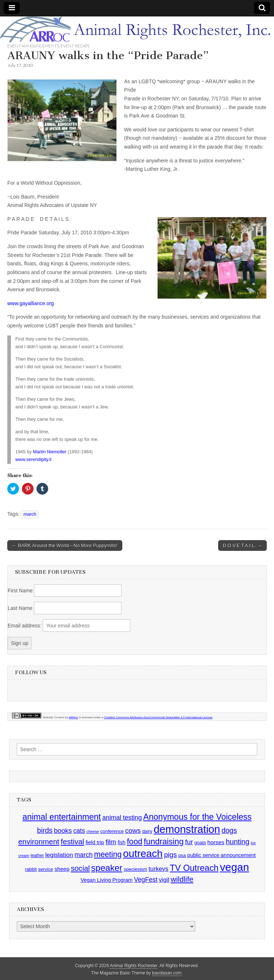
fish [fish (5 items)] (121, 843)
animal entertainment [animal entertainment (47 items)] (61, 817)
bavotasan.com (167, 973)
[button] (62, 120)
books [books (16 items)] (63, 831)
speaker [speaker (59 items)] (107, 868)
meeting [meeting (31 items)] (108, 854)
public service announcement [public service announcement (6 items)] (221, 855)
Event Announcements (33, 46)
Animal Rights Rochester (134, 966)
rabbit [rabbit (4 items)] (31, 869)
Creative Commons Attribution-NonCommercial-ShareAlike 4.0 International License (158, 717)
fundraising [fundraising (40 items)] (164, 841)
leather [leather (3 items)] (37, 856)
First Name (20, 591)
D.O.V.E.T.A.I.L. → (242, 545)
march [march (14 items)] (84, 855)
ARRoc (74, 717)
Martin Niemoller (50, 452)
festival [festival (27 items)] (72, 841)
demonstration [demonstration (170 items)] (187, 829)
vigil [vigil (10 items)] (164, 880)
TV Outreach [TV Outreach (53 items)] (194, 868)
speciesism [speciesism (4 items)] (135, 869)
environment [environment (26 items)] (39, 841)
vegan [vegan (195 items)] (235, 867)
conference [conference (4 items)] (112, 831)
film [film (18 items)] (111, 842)
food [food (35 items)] (135, 841)
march (30, 514)
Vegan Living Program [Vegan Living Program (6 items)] (107, 880)
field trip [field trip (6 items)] (95, 842)
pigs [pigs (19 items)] (171, 855)
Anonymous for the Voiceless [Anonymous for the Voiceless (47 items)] (198, 817)
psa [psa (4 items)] (182, 855)
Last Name (20, 608)
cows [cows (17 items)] (133, 831)
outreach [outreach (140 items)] (143, 854)
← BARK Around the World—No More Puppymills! (65, 545)
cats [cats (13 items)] (79, 831)
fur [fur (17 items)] (189, 842)
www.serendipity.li (33, 460)
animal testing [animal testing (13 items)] (122, 818)
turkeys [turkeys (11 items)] (158, 869)
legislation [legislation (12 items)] (59, 855)
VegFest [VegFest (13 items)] (146, 880)
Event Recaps (75, 46)
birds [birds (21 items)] (45, 830)
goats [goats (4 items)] (200, 843)
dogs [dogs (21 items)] (229, 830)
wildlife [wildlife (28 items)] (182, 879)
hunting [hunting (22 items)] (238, 842)
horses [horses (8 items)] (216, 842)
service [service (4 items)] (46, 869)
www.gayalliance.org (31, 303)
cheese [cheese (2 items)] (93, 831)
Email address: (25, 626)
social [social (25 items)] (80, 868)
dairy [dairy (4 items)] (147, 831)
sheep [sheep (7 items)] (62, 869)
